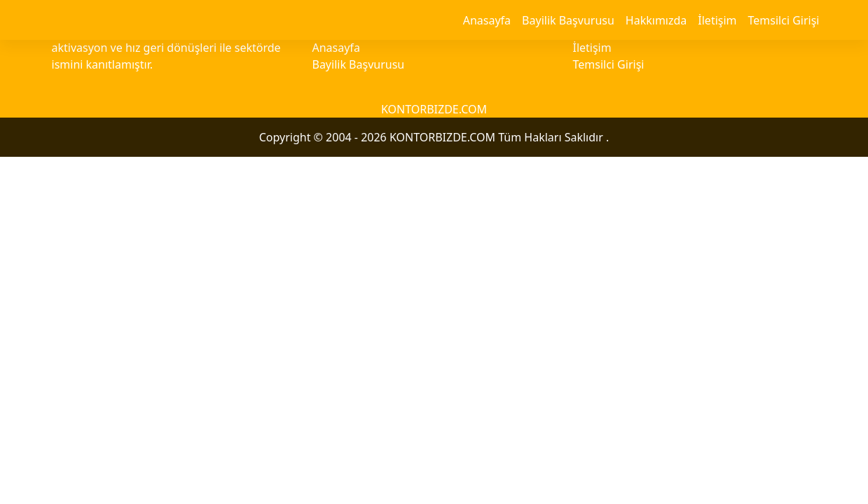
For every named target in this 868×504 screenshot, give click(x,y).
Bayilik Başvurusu (568, 20)
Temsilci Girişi (784, 20)
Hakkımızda (656, 20)
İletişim (717, 20)
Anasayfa (487, 20)
